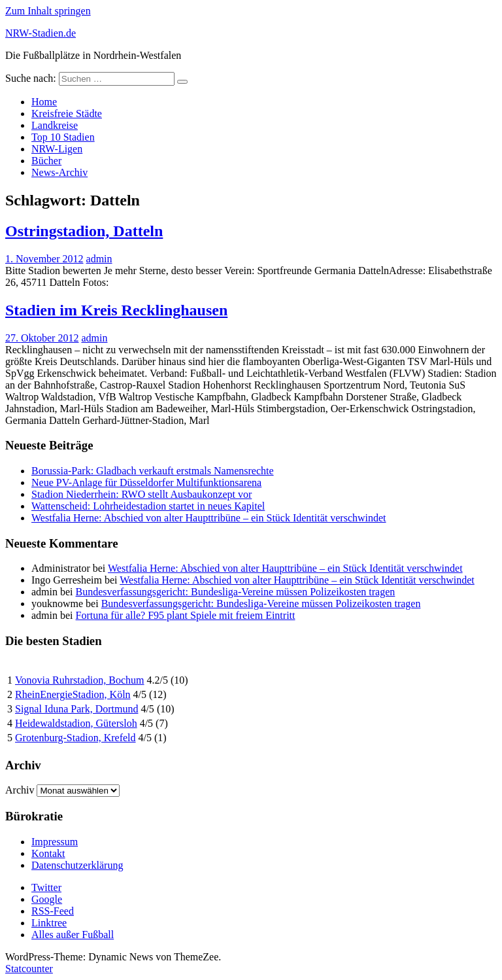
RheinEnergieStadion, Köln (73, 694)
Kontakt (48, 853)
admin (99, 259)
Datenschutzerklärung (77, 865)
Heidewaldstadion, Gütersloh (76, 723)
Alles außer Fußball (73, 935)
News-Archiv (59, 172)
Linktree (49, 923)
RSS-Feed (53, 911)
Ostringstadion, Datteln (84, 231)
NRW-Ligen (57, 149)
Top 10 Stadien (63, 137)
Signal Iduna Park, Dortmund (76, 709)
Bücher (46, 161)
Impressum (55, 842)
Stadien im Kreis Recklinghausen (116, 310)
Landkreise (55, 125)
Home (44, 102)
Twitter (46, 887)
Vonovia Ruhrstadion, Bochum (79, 680)
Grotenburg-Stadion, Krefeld (75, 738)
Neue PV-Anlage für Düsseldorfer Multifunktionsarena (146, 482)
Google (47, 899)
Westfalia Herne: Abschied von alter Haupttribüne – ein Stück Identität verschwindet (209, 518)
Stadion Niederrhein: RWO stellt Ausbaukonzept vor (142, 494)
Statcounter (29, 969)
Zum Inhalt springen (48, 11)
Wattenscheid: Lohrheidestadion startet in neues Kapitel (148, 506)
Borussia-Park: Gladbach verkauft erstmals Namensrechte (153, 471)
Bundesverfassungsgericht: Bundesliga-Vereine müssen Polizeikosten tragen (236, 592)
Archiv (20, 790)
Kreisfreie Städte (67, 114)
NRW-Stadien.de (41, 33)
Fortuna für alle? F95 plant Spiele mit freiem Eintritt (186, 615)
